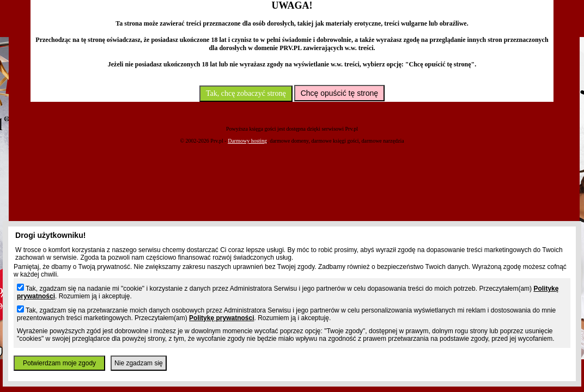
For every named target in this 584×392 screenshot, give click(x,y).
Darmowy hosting (247, 141)
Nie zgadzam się (139, 363)
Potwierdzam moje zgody (59, 363)
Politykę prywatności (221, 318)
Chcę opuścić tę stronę (339, 93)
